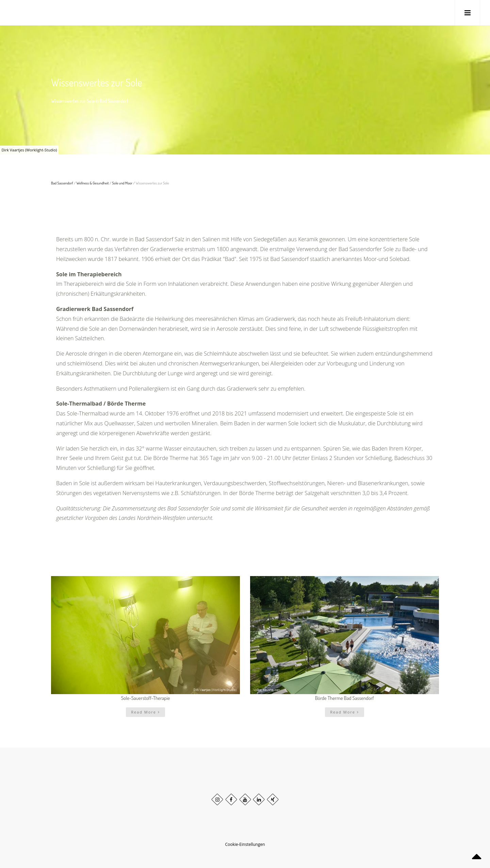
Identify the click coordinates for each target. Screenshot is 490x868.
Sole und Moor (122, 183)
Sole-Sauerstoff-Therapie (146, 698)
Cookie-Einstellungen (245, 844)
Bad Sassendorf (62, 183)
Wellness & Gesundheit (93, 183)
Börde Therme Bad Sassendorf (345, 698)
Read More (145, 712)
